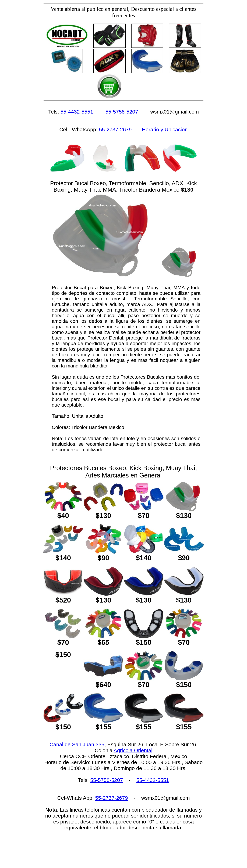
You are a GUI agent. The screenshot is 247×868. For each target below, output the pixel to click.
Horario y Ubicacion (165, 130)
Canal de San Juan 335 (77, 744)
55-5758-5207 (122, 112)
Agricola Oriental (133, 750)
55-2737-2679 (115, 130)
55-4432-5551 (77, 112)
